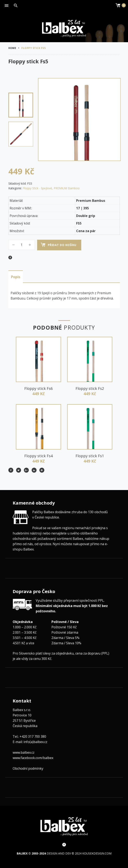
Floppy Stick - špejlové (37, 188)
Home (12, 48)
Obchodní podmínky (28, 768)
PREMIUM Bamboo (67, 188)
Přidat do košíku (62, 245)
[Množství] (22, 245)
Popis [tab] (15, 276)
